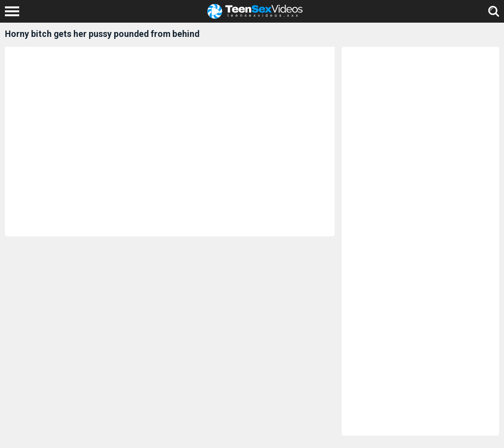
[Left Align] (15, 11)
